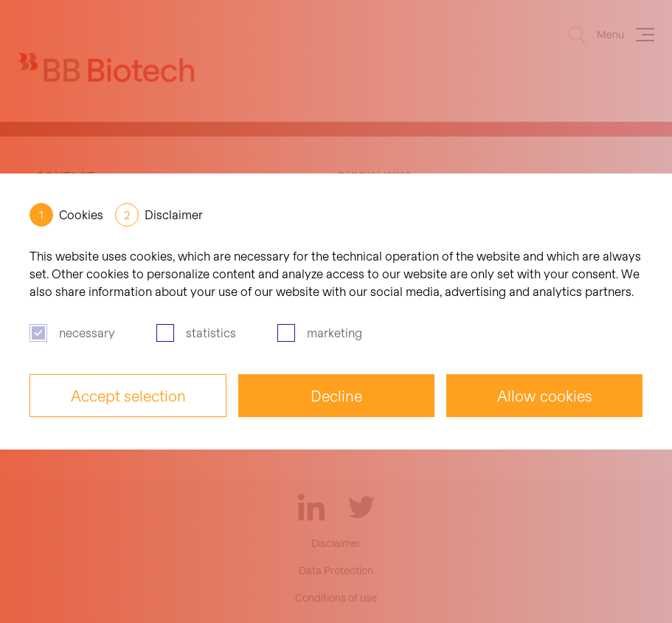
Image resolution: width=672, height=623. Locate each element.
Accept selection (128, 396)
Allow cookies (545, 396)
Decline (336, 396)
